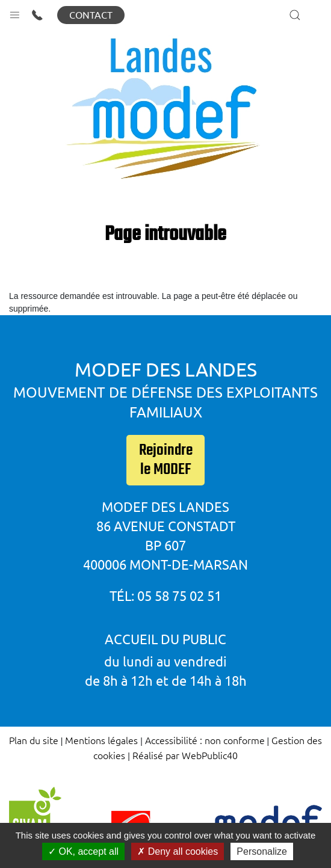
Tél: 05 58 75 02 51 (165, 596)
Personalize (262, 851)
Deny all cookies (178, 851)
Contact (91, 15)
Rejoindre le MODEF (166, 460)
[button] (15, 12)
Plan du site (34, 740)
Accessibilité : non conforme (205, 740)
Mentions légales (101, 740)
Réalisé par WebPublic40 (185, 755)
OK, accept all (83, 851)
